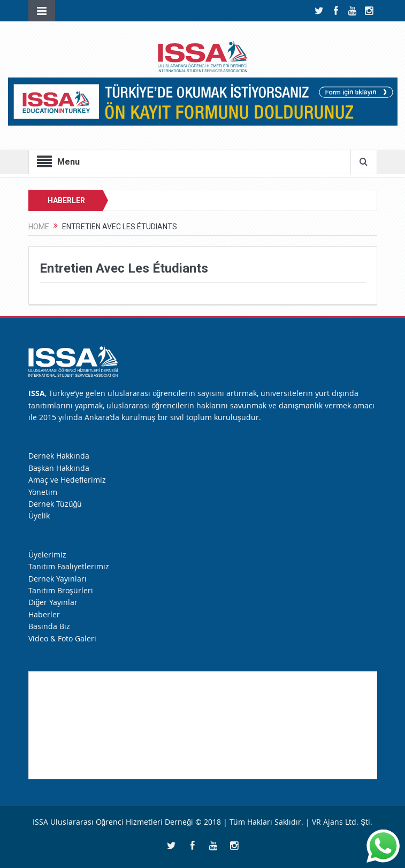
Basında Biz (49, 626)
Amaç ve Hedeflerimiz (67, 480)
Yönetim (43, 492)
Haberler (44, 614)
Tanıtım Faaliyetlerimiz (69, 566)
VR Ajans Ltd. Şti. (342, 822)
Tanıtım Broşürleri (61, 590)
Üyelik (39, 516)
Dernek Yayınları (58, 579)
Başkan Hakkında (59, 468)
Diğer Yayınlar (53, 602)
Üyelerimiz (47, 555)
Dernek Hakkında (59, 456)
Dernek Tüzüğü (55, 504)
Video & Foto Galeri (62, 638)
